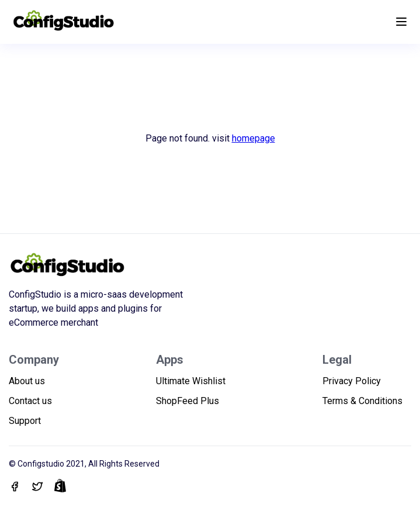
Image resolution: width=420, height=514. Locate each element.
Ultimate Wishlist (191, 381)
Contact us (30, 401)
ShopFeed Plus (188, 401)
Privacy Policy (352, 381)
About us (27, 381)
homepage (254, 138)
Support (25, 421)
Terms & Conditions (362, 401)
